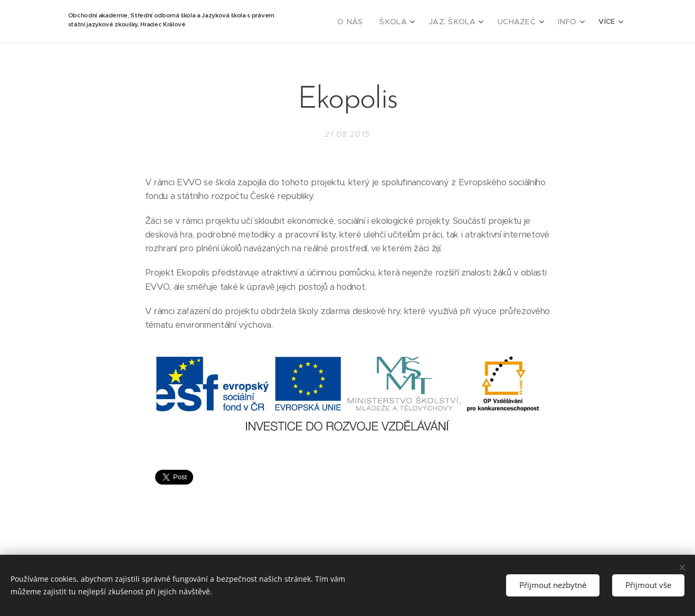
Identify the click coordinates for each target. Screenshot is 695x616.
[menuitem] (366, 22)
